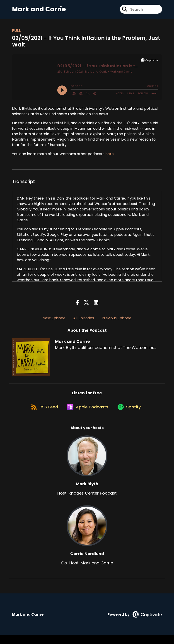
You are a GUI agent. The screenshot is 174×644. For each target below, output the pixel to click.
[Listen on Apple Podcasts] (87, 415)
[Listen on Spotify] (131, 415)
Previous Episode (117, 322)
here (110, 158)
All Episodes (84, 322)
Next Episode (54, 322)
